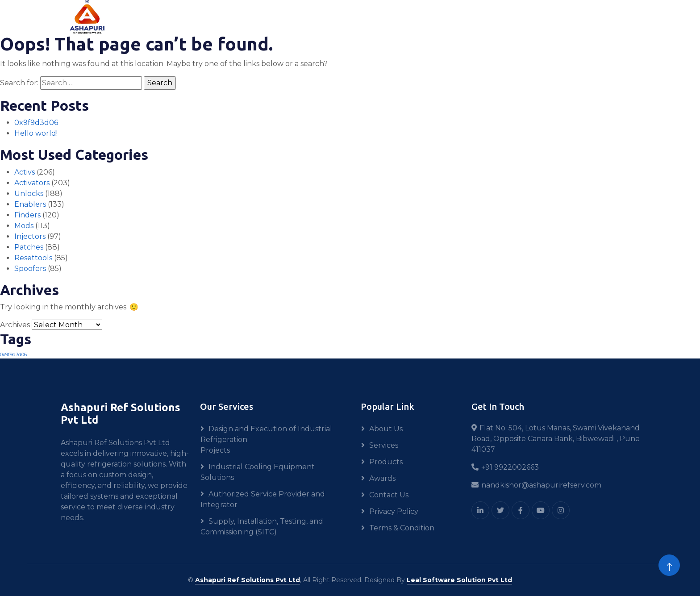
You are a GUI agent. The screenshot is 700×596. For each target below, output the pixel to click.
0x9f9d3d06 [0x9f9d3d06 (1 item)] (13, 355)
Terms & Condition (402, 528)
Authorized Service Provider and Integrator (263, 499)
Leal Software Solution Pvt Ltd (459, 580)
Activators (32, 183)
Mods (24, 226)
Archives (15, 325)
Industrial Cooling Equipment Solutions (258, 472)
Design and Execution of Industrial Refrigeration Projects (266, 440)
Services (384, 445)
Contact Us (389, 495)
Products (386, 462)
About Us (386, 429)
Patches (29, 247)
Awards (382, 478)
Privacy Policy (394, 511)
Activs (25, 172)
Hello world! (36, 133)
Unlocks (29, 194)
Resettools (33, 258)
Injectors (30, 236)
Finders (27, 215)
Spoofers (30, 269)
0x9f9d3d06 (36, 123)
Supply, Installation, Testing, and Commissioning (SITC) (262, 527)
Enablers (30, 204)
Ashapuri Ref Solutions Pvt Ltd (248, 580)
